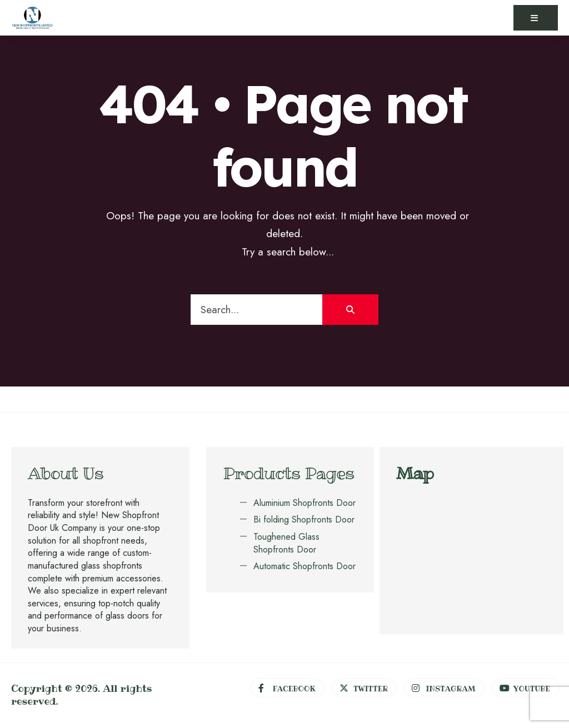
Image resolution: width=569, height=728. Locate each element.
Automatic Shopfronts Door (305, 566)
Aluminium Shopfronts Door (305, 503)
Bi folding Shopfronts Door (304, 519)
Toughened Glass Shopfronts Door (286, 543)
